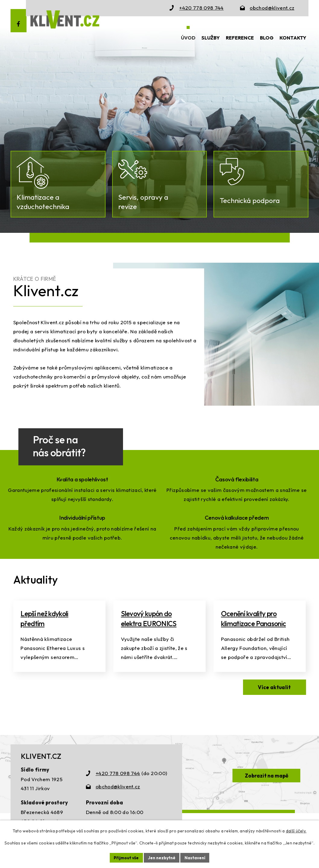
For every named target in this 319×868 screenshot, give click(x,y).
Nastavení (196, 857)
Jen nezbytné (162, 857)
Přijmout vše (125, 857)
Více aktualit (273, 703)
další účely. (296, 831)
